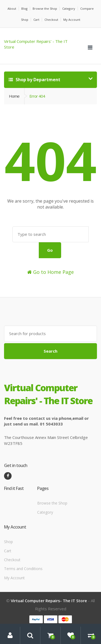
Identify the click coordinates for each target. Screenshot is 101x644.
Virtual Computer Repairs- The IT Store (49, 601)
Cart (36, 20)
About (12, 8)
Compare (87, 8)
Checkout (51, 20)
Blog (24, 8)
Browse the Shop (45, 8)
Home (14, 96)
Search (50, 351)
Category (69, 8)
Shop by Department (34, 80)
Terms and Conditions (23, 569)
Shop (25, 20)
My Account (72, 20)
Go (50, 250)
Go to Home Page (50, 272)
